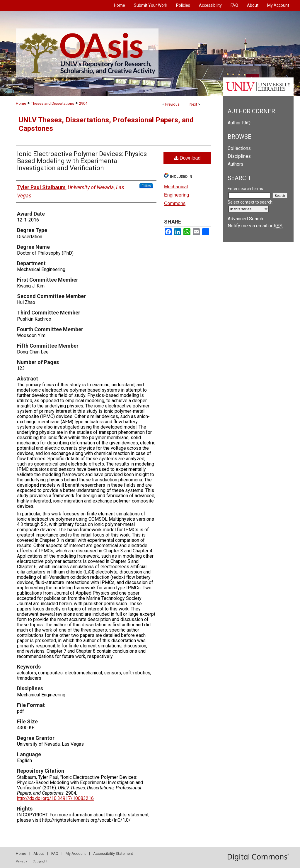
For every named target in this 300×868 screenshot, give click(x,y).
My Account (76, 853)
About (39, 853)
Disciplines (239, 156)
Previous (172, 104)
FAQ (55, 853)
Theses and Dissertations (53, 103)
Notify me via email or (255, 226)
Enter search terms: (246, 189)
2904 (83, 103)
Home (21, 103)
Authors (236, 164)
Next (193, 104)
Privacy (21, 861)
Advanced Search (245, 219)
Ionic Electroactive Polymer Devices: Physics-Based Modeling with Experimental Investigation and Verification (83, 161)
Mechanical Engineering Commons (177, 195)
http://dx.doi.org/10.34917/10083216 (55, 798)
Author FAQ (239, 123)
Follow (146, 186)
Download (187, 158)
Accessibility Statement (113, 853)
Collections (239, 148)
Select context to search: (250, 202)
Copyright (40, 861)
